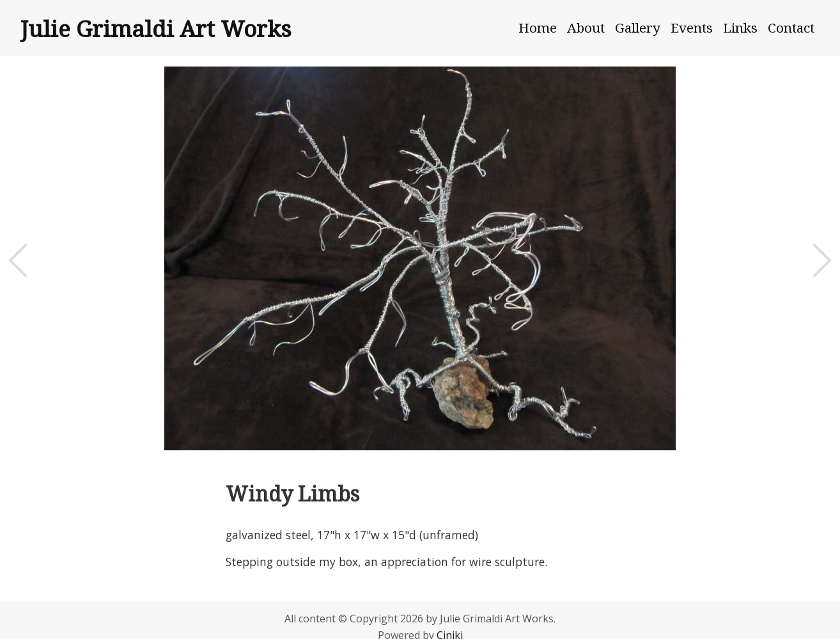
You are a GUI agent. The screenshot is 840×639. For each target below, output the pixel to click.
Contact (791, 28)
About (586, 28)
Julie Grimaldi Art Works (156, 28)
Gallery (638, 28)
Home (538, 28)
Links (740, 28)
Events (692, 28)
